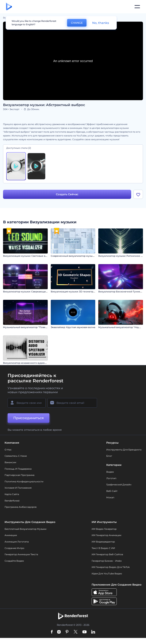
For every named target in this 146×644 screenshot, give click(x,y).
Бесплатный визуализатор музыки (25, 529)
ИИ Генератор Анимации (106, 535)
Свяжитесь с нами (16, 456)
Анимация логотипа (17, 542)
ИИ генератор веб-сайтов (107, 554)
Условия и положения (18, 488)
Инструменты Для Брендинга (124, 450)
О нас (8, 450)
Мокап (110, 497)
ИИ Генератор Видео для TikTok (111, 567)
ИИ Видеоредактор (103, 542)
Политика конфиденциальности (24, 481)
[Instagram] (59, 632)
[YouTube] (85, 632)
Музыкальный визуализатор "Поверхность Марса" (34, 327)
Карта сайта (12, 494)
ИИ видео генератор (104, 529)
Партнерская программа (19, 475)
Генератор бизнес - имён (107, 561)
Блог (109, 456)
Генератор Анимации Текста (21, 554)
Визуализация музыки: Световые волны (27, 256)
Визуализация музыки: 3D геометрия (73, 292)
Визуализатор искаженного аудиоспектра (29, 363)
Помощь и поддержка (18, 469)
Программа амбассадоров (21, 507)
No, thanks (101, 23)
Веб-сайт (112, 491)
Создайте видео (14, 561)
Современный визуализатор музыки (73, 256)
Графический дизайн (119, 485)
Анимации (11, 535)
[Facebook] (52, 632)
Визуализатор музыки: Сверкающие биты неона (32, 292)
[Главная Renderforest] (9, 7)
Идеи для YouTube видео (107, 574)
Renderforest (12, 501)
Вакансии (10, 462)
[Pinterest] (67, 632)
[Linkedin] (93, 632)
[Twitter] (76, 632)
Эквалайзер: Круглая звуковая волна (73, 327)
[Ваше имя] (27, 403)
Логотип (111, 478)
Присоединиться (29, 418)
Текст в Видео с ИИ (103, 548)
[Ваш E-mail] (72, 403)
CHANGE (77, 23)
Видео (110, 472)
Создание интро (14, 548)
